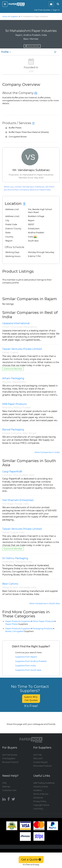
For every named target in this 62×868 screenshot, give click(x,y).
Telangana (20, 562)
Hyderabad (8, 562)
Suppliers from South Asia (28, 670)
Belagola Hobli (10, 587)
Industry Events (41, 787)
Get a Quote (31, 860)
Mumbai (7, 382)
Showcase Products (42, 766)
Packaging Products (43, 628)
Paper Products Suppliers (18, 621)
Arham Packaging (13, 378)
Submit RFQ (31, 699)
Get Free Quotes (42, 10)
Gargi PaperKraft (12, 472)
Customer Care (9, 790)
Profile (6, 52)
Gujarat (14, 352)
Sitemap (6, 787)
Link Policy (38, 809)
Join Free (37, 755)
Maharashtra (30, 327)
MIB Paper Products (15, 404)
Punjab (19, 504)
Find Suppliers (9, 758)
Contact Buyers (40, 762)
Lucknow (7, 475)
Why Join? (38, 758)
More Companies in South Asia (45, 603)
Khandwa (7, 407)
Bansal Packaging (13, 430)
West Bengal (29, 433)
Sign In (56, 10)
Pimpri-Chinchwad (12, 327)
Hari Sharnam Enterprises (18, 500)
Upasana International (16, 323)
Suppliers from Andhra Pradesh (31, 661)
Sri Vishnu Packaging (15, 558)
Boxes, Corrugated (19, 631)
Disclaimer (38, 798)
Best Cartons (10, 584)
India (32, 475)
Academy (38, 790)
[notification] (51, 4)
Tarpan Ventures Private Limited (22, 349)
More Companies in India (47, 452)
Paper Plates (17, 624)
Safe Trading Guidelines (44, 783)
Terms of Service (41, 794)
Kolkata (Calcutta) (12, 433)
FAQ (4, 783)
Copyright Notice (41, 805)
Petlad (6, 352)
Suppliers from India (26, 665)
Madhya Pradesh (22, 407)
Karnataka (25, 587)
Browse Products (10, 762)
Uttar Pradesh (20, 475)
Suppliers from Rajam (26, 657)
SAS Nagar (8, 504)
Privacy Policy (40, 801)
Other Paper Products (43, 621)
